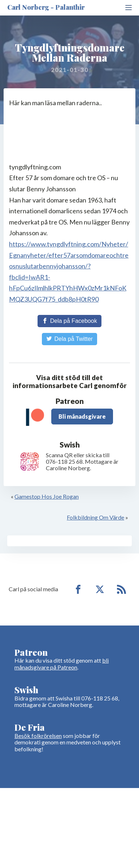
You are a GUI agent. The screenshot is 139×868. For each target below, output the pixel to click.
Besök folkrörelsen (38, 736)
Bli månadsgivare (82, 416)
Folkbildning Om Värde (95, 517)
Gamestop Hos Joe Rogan (47, 496)
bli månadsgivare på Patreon (62, 664)
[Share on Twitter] (69, 339)
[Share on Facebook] (69, 321)
